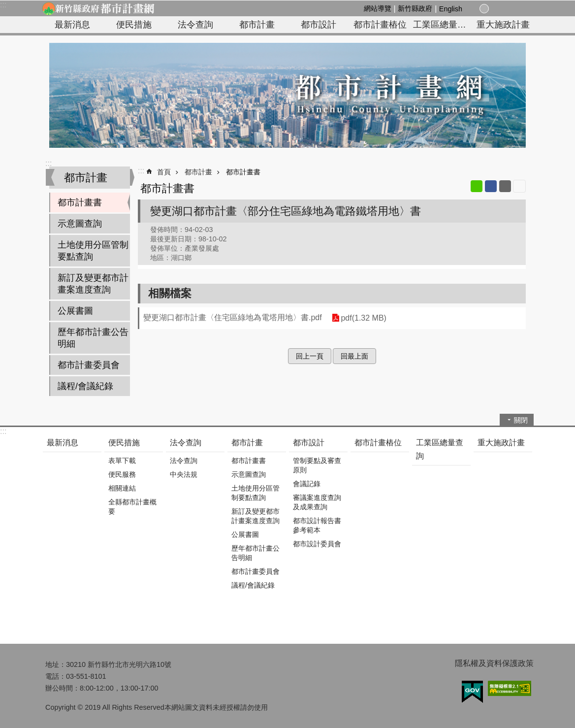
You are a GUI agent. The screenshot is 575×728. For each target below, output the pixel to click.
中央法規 (184, 474)
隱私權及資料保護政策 (494, 663)
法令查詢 (195, 25)
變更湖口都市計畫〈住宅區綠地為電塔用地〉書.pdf (233, 317)
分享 (506, 9)
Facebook (491, 186)
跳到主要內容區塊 (5, 5)
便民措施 (134, 25)
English (451, 9)
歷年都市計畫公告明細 (93, 338)
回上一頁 (310, 356)
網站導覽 (378, 8)
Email (505, 186)
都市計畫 (257, 25)
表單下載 (122, 461)
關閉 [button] (521, 420)
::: (3, 5)
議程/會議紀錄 (85, 386)
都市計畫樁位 (380, 25)
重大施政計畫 (503, 25)
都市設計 (319, 25)
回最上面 (354, 356)
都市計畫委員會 (89, 365)
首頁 (164, 172)
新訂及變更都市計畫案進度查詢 (93, 284)
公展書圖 (75, 311)
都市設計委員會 (317, 544)
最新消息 (72, 25)
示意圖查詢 (80, 224)
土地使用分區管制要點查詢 (93, 251)
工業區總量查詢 (443, 25)
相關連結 (122, 488)
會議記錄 (307, 484)
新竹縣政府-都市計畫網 (98, 8)
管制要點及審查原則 (317, 465)
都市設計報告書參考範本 (317, 525)
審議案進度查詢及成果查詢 (317, 502)
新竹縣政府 (415, 8)
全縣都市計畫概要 (132, 507)
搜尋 (518, 9)
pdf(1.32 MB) (363, 318)
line (477, 186)
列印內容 (519, 186)
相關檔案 (170, 293)
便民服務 (122, 474)
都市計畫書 (80, 202)
